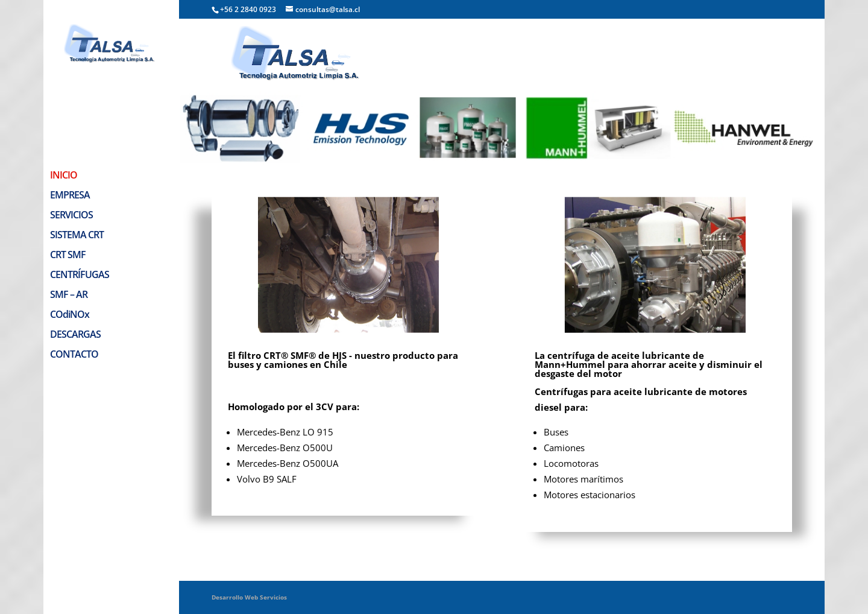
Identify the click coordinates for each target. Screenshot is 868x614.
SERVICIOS (71, 156)
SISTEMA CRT (77, 176)
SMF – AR (69, 236)
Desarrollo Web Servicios (249, 597)
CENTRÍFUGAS (80, 216)
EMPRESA (70, 136)
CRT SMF (68, 196)
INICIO (64, 116)
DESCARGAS (75, 276)
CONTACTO (74, 296)
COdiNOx (70, 256)
